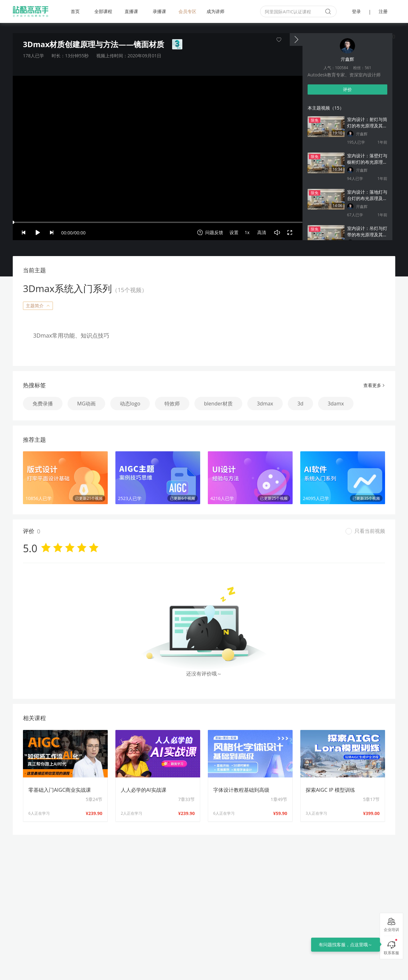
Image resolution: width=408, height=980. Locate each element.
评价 (347, 89)
